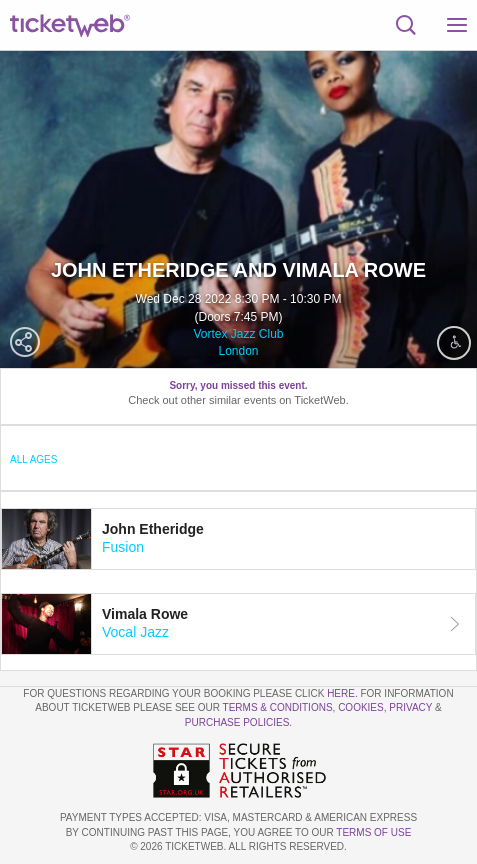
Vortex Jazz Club (238, 334)
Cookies (361, 707)
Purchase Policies (237, 722)
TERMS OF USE (373, 832)
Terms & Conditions (278, 707)
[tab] (238, 539)
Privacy (410, 707)
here (341, 693)
